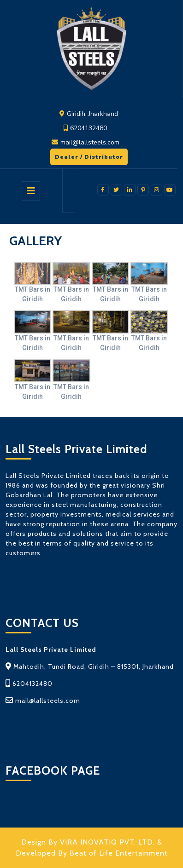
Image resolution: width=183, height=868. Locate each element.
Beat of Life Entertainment (119, 853)
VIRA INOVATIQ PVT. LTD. (107, 842)
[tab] (31, 191)
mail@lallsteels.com (90, 142)
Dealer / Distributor (87, 155)
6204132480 (89, 128)
